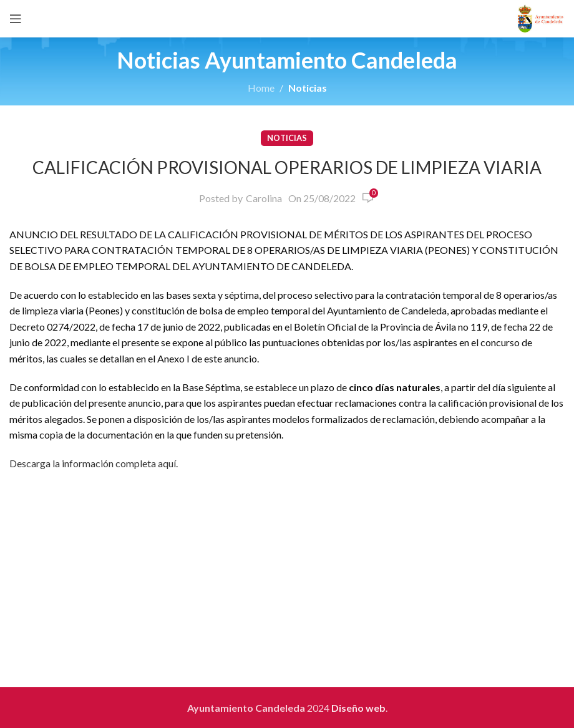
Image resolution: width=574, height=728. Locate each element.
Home (261, 88)
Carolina (264, 198)
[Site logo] (541, 17)
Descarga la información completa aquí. (94, 463)
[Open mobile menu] (16, 19)
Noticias (308, 88)
